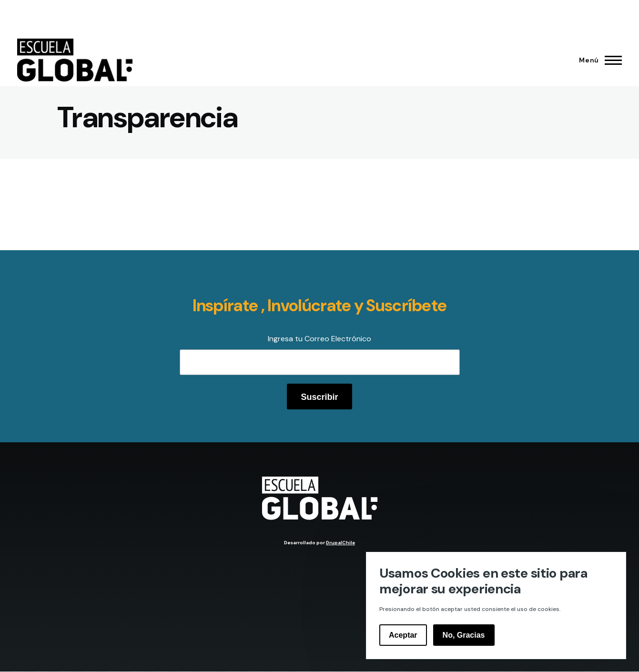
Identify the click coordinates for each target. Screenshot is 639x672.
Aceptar (403, 635)
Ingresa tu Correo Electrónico (319, 339)
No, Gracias (464, 635)
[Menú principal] (598, 60)
